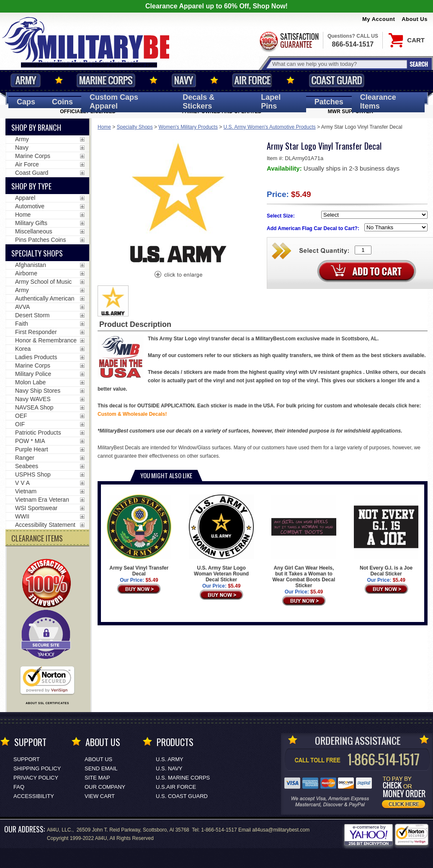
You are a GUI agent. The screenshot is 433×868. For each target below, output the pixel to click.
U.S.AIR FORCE (176, 787)
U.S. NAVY (169, 768)
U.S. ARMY (170, 759)
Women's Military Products (188, 127)
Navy (184, 80)
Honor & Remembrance (46, 340)
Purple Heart (32, 449)
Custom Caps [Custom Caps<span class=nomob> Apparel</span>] (114, 102)
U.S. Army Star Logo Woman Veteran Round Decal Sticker (221, 539)
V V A (22, 483)
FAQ (19, 787)
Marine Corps (106, 80)
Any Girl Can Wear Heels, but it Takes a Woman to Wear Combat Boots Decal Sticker (304, 542)
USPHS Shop (33, 474)
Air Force (252, 80)
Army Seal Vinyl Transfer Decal (139, 536)
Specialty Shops (135, 127)
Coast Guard (336, 80)
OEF (21, 416)
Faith (22, 324)
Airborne (26, 273)
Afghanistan (31, 265)
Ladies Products (36, 357)
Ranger (25, 458)
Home (104, 127)
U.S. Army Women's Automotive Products (270, 127)
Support (27, 759)
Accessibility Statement (45, 525)
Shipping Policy (37, 768)
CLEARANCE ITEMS (37, 538)
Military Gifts (31, 223)
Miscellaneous (34, 231)
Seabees (27, 466)
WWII (22, 516)
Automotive (30, 206)
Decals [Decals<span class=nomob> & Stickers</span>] (198, 102)
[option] (113, 301)
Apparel (25, 198)
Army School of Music (43, 282)
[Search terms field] (338, 64)
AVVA (22, 307)
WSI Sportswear (36, 508)
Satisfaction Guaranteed (289, 41)
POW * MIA (30, 441)
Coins (62, 102)
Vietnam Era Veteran (42, 500)
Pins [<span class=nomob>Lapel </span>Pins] (271, 102)
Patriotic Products (38, 433)
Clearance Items (378, 102)
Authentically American (45, 298)
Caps (26, 102)
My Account (379, 19)
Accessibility (34, 796)
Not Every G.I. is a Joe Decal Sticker (386, 536)
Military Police (33, 374)
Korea (23, 349)
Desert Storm (32, 315)
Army (26, 80)
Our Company (105, 787)
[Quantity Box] (363, 250)
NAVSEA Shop (34, 407)
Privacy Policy (36, 778)
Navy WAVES (33, 399)
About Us (415, 19)
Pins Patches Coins (40, 240)
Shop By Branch (36, 127)
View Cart (100, 796)
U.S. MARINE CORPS (183, 778)
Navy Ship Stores (38, 391)
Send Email (101, 768)
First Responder (36, 332)
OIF (20, 424)
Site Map (97, 778)
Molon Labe (30, 382)
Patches (329, 102)
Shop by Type (31, 186)
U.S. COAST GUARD (182, 796)
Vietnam (26, 491)
